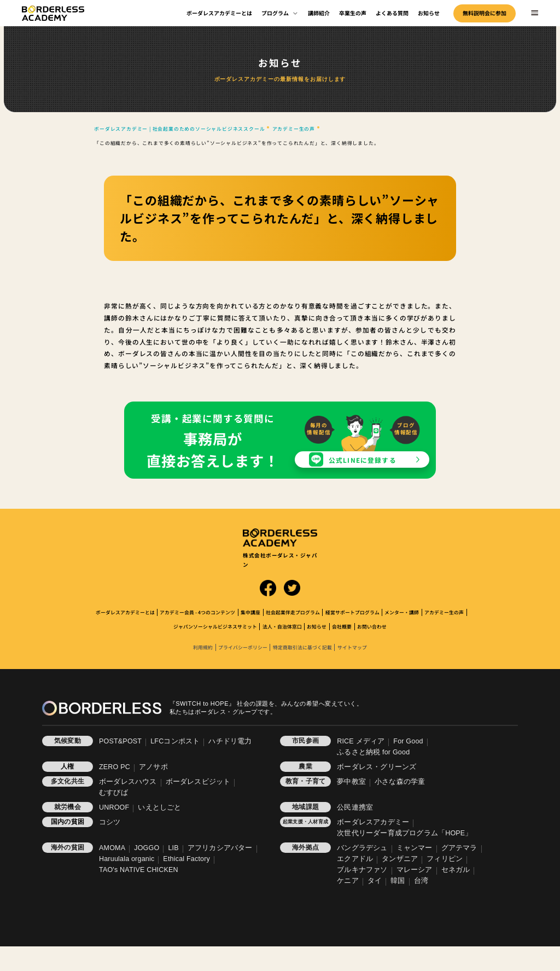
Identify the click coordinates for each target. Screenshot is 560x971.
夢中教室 (351, 782)
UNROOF (114, 807)
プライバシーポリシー (243, 647)
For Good (408, 741)
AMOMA (112, 848)
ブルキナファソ (362, 870)
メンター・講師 (402, 612)
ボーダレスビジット (198, 782)
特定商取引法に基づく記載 (302, 647)
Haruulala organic (127, 859)
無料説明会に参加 (485, 13)
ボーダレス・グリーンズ (377, 767)
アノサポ (153, 767)
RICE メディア (361, 741)
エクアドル (355, 859)
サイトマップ (352, 647)
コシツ (110, 822)
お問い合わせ (372, 627)
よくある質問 (392, 13)
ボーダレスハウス (128, 782)
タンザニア (400, 859)
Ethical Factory (186, 859)
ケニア (348, 881)
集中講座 (250, 612)
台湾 (421, 881)
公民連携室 (355, 807)
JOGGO (147, 848)
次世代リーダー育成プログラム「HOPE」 (404, 833)
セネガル (456, 870)
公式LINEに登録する (363, 460)
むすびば (113, 793)
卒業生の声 (353, 13)
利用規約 (203, 647)
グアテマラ (459, 848)
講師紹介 (319, 13)
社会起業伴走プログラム (293, 612)
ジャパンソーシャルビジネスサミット (215, 627)
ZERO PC (115, 767)
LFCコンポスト (175, 741)
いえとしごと (159, 807)
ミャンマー (415, 848)
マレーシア (415, 870)
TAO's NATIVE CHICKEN (139, 870)
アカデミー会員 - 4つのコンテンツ (197, 612)
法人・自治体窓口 (282, 627)
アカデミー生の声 (444, 612)
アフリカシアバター (220, 848)
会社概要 (342, 627)
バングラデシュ (362, 848)
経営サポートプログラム (352, 612)
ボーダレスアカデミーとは (219, 13)
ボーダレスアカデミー (373, 822)
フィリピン (445, 859)
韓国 (398, 881)
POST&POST (120, 741)
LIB (173, 848)
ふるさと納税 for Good (373, 752)
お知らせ (429, 13)
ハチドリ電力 (230, 741)
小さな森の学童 (400, 782)
